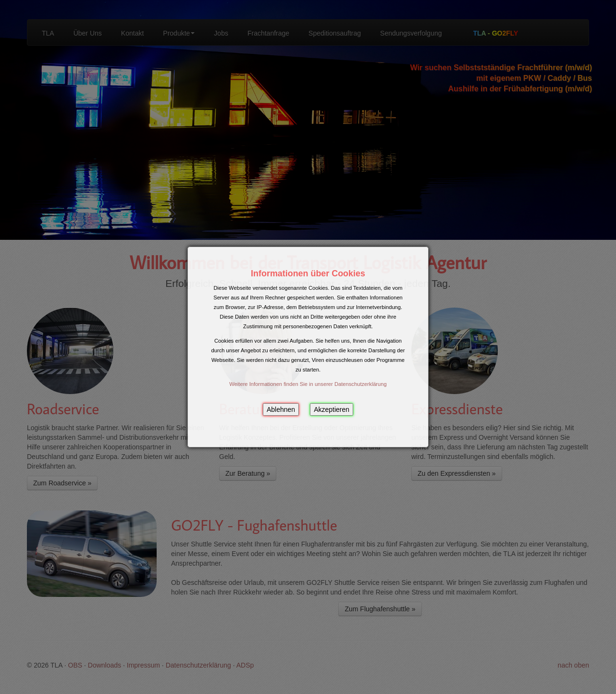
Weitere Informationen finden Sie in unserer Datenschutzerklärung (308, 384)
